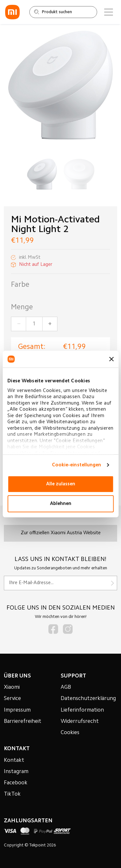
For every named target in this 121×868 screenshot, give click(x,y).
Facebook (16, 783)
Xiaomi (12, 687)
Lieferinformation (82, 710)
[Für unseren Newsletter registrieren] (61, 583)
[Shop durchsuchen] (63, 12)
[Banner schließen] (111, 359)
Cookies (70, 733)
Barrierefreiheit (23, 722)
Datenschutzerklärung (88, 699)
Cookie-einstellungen (77, 465)
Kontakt (14, 761)
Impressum (17, 710)
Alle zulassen (61, 484)
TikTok (12, 794)
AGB (66, 687)
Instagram (16, 772)
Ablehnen (61, 504)
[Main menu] (109, 12)
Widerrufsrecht (80, 722)
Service (12, 699)
